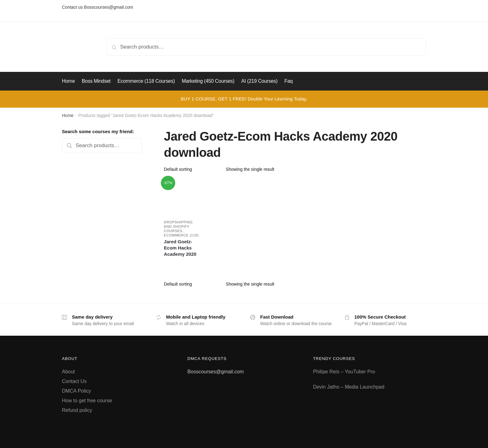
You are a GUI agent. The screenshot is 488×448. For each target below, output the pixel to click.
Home (68, 115)
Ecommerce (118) (181, 235)
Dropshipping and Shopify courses (178, 226)
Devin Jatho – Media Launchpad (349, 387)
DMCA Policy (76, 391)
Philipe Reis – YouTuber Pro (344, 372)
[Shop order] (193, 169)
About (68, 372)
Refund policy (77, 410)
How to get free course (87, 401)
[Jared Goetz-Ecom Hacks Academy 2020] (182, 197)
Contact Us (74, 381)
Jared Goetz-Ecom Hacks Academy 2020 (180, 248)
